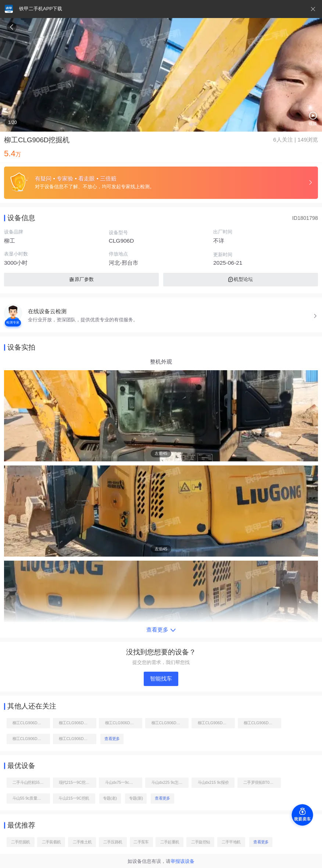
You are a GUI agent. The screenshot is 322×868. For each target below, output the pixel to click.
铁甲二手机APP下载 (41, 9)
